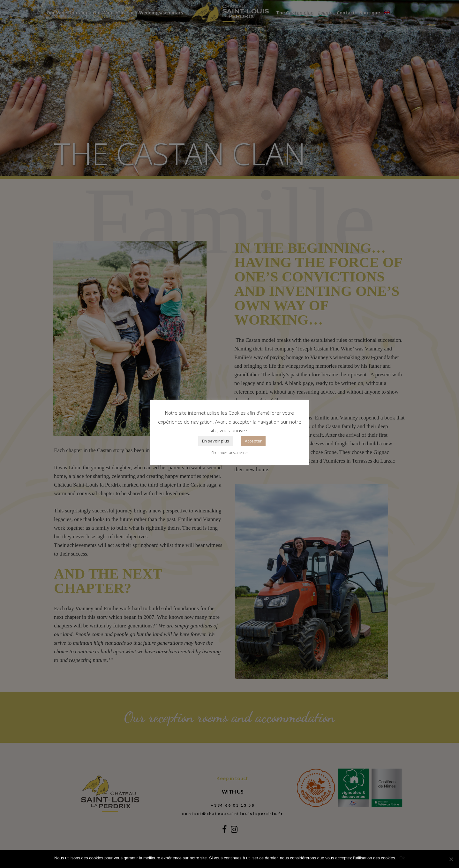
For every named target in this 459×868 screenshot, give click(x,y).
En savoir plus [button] (216, 441)
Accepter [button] (253, 441)
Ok (402, 858)
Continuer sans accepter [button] (230, 453)
